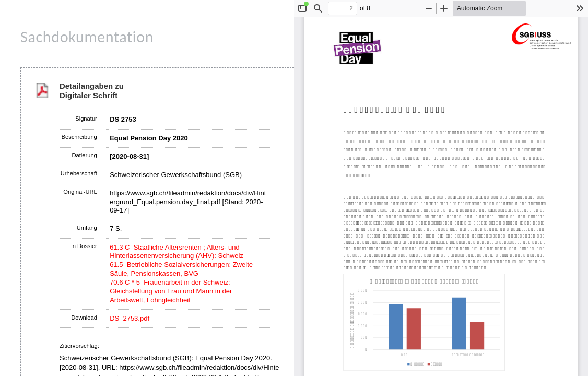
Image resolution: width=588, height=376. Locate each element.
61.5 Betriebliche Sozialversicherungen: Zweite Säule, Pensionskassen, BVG (181, 269)
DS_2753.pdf (130, 318)
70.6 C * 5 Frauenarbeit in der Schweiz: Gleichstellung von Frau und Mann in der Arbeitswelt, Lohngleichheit (171, 291)
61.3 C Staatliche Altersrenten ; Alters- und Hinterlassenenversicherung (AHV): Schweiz (177, 252)
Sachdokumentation (87, 37)
